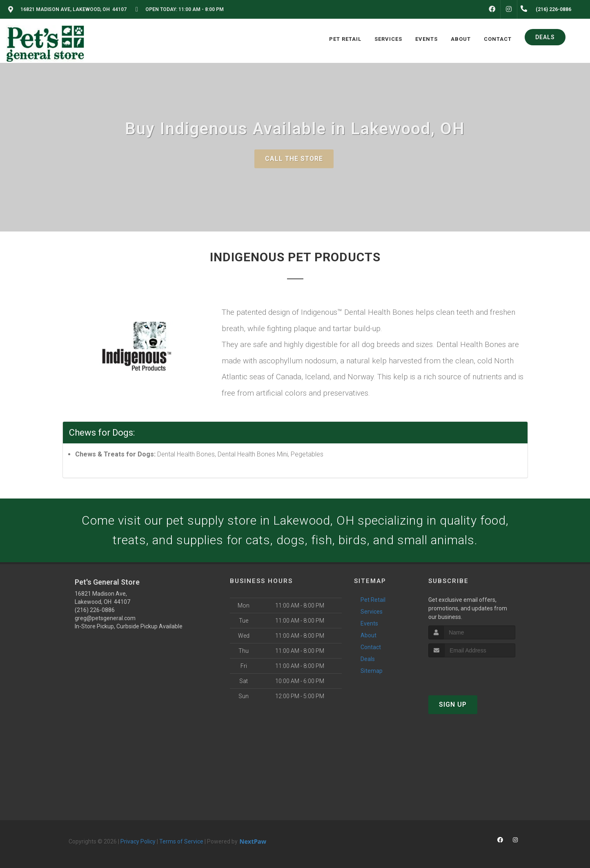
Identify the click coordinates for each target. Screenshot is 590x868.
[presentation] (472, 673)
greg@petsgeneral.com (105, 618)
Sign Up (453, 704)
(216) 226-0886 (95, 610)
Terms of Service (181, 841)
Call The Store (294, 159)
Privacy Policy (138, 841)
